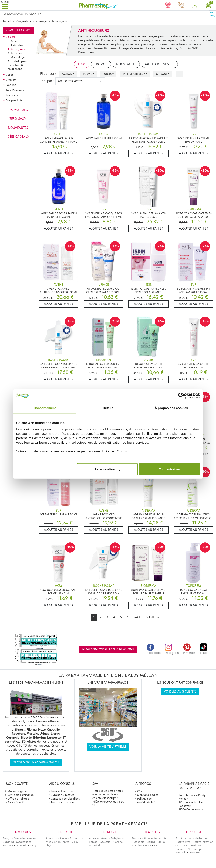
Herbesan (201, 838)
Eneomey (8, 846)
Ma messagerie (17, 791)
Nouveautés (18, 128)
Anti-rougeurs (16, 49)
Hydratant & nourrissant (15, 67)
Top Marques (15, 90)
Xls (156, 846)
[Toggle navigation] (5, 5)
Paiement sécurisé (62, 791)
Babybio (116, 838)
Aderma (51, 838)
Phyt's (49, 846)
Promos (101, 64)
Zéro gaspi (18, 119)
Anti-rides (17, 45)
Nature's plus (196, 849)
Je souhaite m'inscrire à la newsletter (108, 649)
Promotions (18, 110)
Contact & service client (65, 799)
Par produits (14, 100)
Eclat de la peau (18, 61)
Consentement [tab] (45, 408)
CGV (140, 791)
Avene (31, 838)
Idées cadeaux (18, 137)
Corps (10, 75)
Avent (105, 838)
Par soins (12, 95)
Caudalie (19, 838)
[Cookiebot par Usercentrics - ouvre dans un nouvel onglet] (181, 395)
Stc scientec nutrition (156, 838)
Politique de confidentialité (146, 801)
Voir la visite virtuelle (108, 747)
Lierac (162, 842)
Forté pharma (184, 838)
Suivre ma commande (21, 795)
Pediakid (94, 846)
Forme (87, 74)
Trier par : (47, 81)
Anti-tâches (15, 53)
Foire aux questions (63, 802)
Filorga (7, 838)
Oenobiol (139, 842)
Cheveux (11, 80)
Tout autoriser (170, 469)
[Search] (105, 14)
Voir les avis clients (180, 692)
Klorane (118, 842)
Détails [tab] (108, 408)
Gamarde (22, 846)
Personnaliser (107, 469)
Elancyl (147, 846)
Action (67, 74)
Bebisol (94, 842)
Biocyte (137, 838)
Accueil (7, 21)
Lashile (136, 846)
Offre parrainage (18, 799)
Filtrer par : (48, 74)
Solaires (11, 85)
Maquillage (18, 57)
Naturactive (183, 842)
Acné (14, 41)
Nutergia (181, 852)
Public (107, 74)
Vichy (33, 846)
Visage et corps (25, 21)
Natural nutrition (203, 842)
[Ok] (213, 14)
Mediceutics (24, 842)
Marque (162, 74)
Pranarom (195, 852)
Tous (82, 64)
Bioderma (76, 838)
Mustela (105, 842)
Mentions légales (148, 795)
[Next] (146, 617)
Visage (43, 21)
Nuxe (66, 842)
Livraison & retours (63, 795)
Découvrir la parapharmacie (36, 763)
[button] (195, 6)
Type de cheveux (134, 74)
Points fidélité (16, 802)
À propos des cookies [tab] (171, 408)
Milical (151, 842)
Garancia (8, 842)
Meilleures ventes (160, 64)
